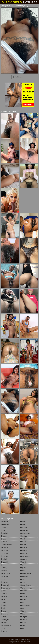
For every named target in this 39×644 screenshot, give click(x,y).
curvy (4, 594)
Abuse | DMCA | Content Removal (19, 639)
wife (23, 625)
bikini (4, 559)
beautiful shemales (9, 545)
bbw (3, 539)
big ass (4, 550)
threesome (25, 605)
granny (4, 614)
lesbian (24, 527)
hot (3, 628)
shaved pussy (26, 588)
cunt (3, 591)
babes (4, 536)
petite (23, 565)
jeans (4, 631)
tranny (23, 611)
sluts (23, 594)
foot (3, 605)
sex (22, 579)
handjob (5, 620)
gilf (3, 608)
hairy (4, 617)
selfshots (24, 576)
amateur (5, 525)
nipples (24, 550)
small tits (24, 597)
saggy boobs (26, 574)
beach (4, 542)
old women (25, 556)
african (4, 522)
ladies (23, 522)
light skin (24, 530)
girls (3, 611)
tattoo (23, 599)
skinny (23, 591)
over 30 (24, 559)
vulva (23, 623)
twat (23, 614)
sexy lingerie (26, 585)
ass (3, 530)
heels (4, 623)
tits (22, 608)
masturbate (25, 533)
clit (3, 579)
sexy (23, 582)
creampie (5, 585)
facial (4, 597)
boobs (4, 565)
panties (24, 562)
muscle (24, 548)
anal (3, 527)
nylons (24, 553)
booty (4, 568)
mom (23, 545)
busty (4, 571)
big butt (5, 553)
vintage (24, 620)
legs (23, 525)
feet (3, 602)
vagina (24, 617)
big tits (4, 556)
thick (23, 602)
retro (23, 571)
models (24, 542)
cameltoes (6, 574)
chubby (5, 576)
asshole (5, 533)
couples (5, 582)
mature (24, 536)
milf (22, 539)
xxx (22, 628)
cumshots (5, 588)
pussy (23, 568)
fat (3, 599)
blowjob (5, 562)
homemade (6, 625)
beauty (4, 548)
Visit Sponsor (18, 77)
